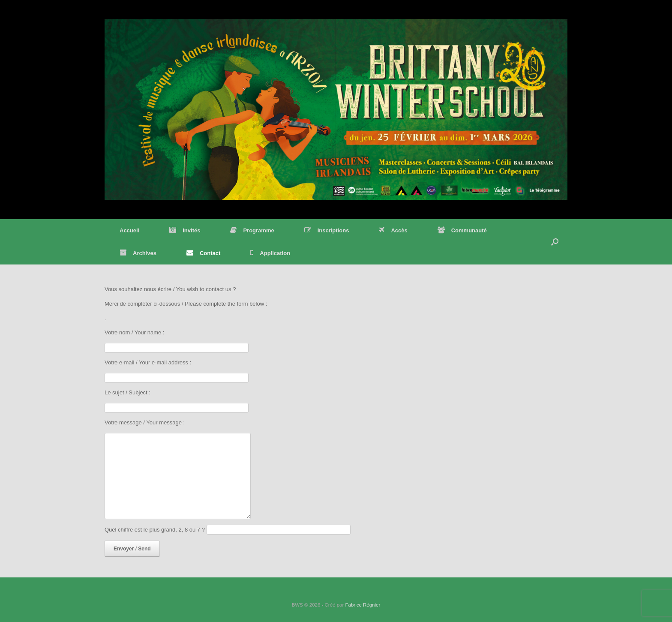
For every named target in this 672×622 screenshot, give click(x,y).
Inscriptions (327, 230)
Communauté (462, 230)
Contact (203, 253)
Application (270, 253)
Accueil (129, 230)
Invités (185, 230)
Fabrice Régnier (363, 605)
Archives (138, 253)
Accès (393, 230)
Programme (252, 230)
